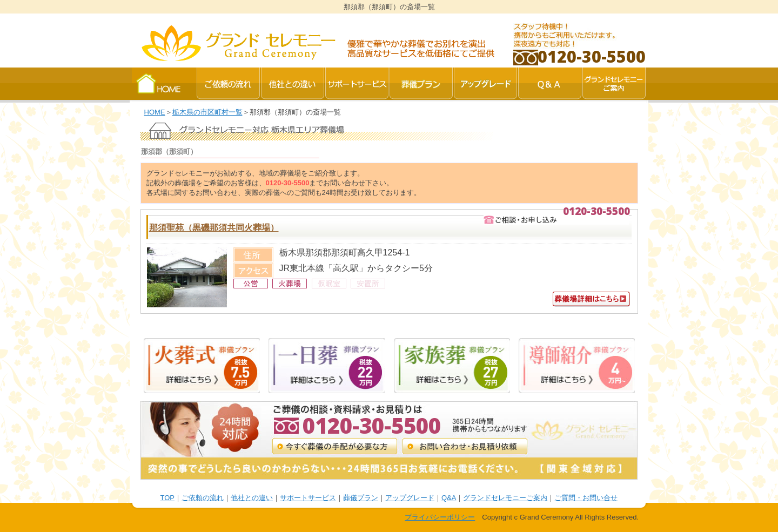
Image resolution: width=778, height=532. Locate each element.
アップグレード (410, 498)
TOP (168, 498)
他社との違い (252, 498)
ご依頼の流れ (203, 498)
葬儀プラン (361, 498)
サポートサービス (308, 498)
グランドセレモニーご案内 (505, 498)
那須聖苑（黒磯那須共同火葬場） (214, 228)
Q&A (449, 498)
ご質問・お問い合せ (586, 498)
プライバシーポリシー (440, 517)
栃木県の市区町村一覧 (207, 112)
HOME (155, 112)
